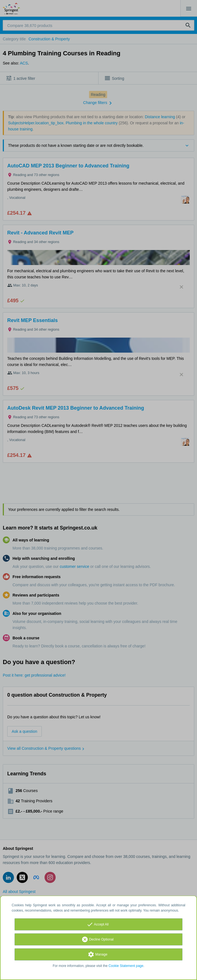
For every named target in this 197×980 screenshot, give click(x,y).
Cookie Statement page (126, 966)
